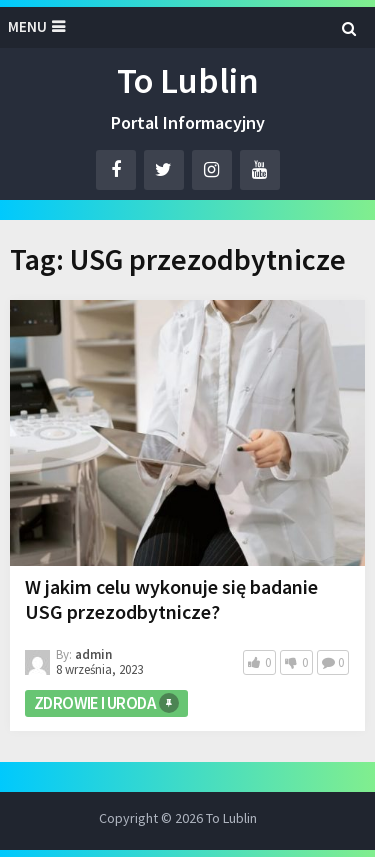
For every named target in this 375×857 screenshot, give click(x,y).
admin (93, 654)
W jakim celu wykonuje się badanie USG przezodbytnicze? (171, 599)
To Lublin (188, 80)
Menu (27, 26)
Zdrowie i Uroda (94, 703)
